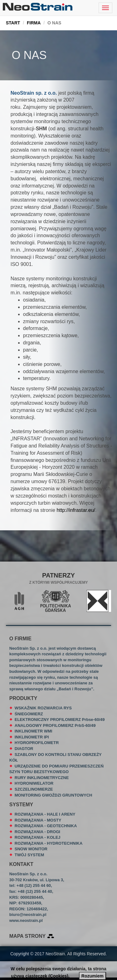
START (13, 23)
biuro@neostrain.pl (28, 915)
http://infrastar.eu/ (76, 510)
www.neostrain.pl (26, 920)
